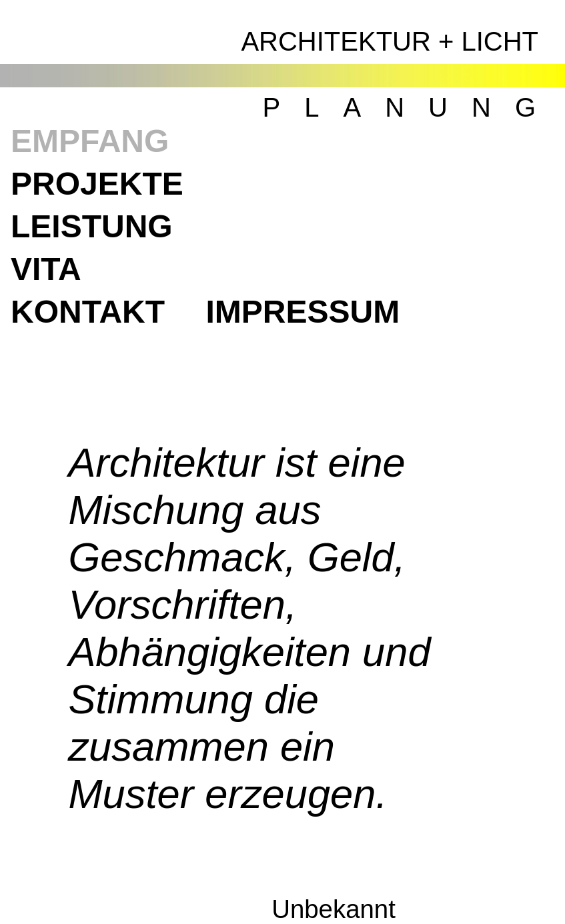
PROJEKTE (97, 184)
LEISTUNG (92, 226)
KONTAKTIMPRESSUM (205, 312)
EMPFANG (90, 141)
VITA (46, 269)
